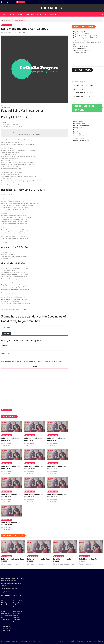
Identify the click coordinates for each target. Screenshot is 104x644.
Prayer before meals (79, 124)
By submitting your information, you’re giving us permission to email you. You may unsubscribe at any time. (32, 362)
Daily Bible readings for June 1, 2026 (10, 467)
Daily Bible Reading (16, 15)
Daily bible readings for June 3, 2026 (33, 439)
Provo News (31, 641)
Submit (35, 367)
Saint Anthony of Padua (80, 50)
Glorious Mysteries (79, 138)
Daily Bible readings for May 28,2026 (34, 495)
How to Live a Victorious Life (9, 589)
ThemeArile (39, 641)
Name (6, 345)
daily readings (7, 410)
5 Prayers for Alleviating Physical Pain (5, 603)
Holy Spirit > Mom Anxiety (9, 592)
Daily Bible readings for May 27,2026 (57, 495)
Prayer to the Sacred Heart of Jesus (83, 36)
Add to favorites (6, 107)
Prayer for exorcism (79, 34)
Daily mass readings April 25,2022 (17, 20)
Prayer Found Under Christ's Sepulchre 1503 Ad (87, 42)
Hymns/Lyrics (29, 15)
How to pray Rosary (79, 130)
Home (4, 15)
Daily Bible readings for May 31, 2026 (34, 467)
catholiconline (8, 33)
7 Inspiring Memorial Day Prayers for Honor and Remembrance (6, 616)
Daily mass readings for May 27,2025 (84, 38)
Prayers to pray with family (81, 126)
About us (53, 15)
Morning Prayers (78, 122)
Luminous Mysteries (79, 136)
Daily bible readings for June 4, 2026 (10, 439)
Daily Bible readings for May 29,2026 (10, 495)
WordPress (23, 641)
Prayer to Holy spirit (79, 32)
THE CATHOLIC (52, 8)
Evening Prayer (78, 128)
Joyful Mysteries (78, 132)
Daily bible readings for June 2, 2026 (56, 439)
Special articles (42, 15)
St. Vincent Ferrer (78, 46)
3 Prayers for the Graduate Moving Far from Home (6, 628)
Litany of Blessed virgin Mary (81, 140)
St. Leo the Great (78, 52)
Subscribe (7, 334)
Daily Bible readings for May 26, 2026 (10, 523)
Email (6, 353)
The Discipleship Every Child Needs (11, 595)
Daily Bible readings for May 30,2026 (57, 467)
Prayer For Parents (79, 40)
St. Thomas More (78, 48)
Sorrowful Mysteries (79, 134)
